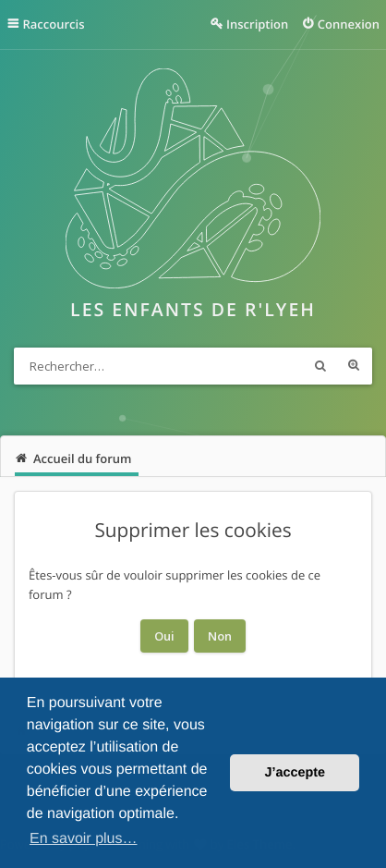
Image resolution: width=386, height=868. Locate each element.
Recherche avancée (354, 366)
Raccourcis (54, 24)
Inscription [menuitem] (257, 24)
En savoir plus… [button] (84, 839)
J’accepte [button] (295, 773)
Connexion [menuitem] (349, 24)
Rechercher (320, 366)
